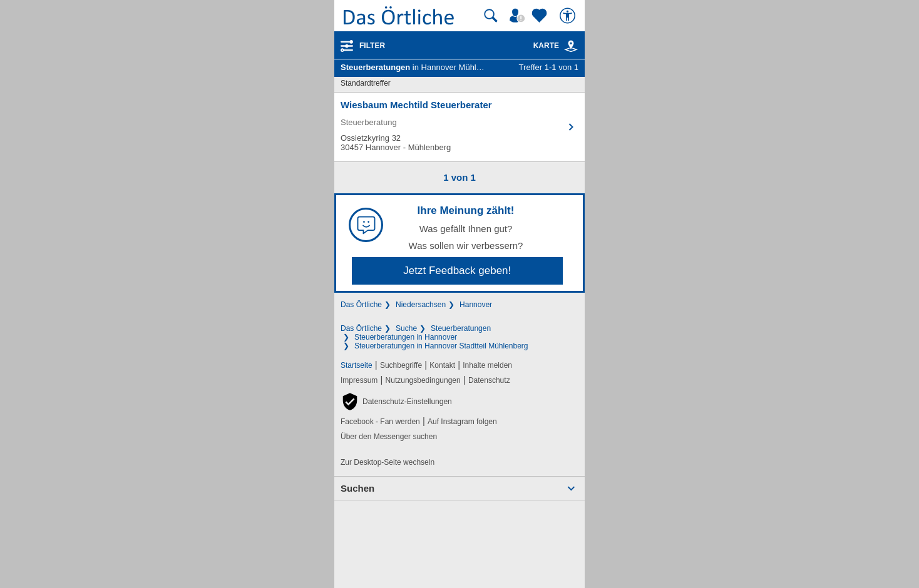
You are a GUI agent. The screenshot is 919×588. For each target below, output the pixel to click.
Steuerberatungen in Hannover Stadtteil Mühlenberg (441, 346)
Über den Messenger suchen (389, 437)
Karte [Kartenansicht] (556, 46)
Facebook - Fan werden (380, 422)
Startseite (357, 365)
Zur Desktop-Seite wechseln (388, 462)
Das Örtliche (361, 305)
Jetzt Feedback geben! (457, 271)
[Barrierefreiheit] (569, 16)
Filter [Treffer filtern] (372, 46)
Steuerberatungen (461, 328)
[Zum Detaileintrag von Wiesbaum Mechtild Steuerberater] (459, 127)
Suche (406, 328)
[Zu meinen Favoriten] (541, 16)
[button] (396, 402)
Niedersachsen (421, 305)
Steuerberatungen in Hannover (406, 337)
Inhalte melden (487, 365)
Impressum (359, 380)
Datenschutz (489, 380)
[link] (571, 46)
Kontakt (442, 365)
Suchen (357, 488)
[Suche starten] (491, 16)
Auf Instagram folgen (462, 422)
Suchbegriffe (401, 365)
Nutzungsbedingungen (423, 380)
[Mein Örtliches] (519, 16)
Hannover (476, 305)
